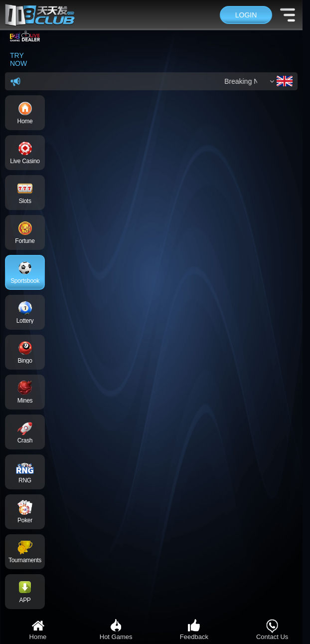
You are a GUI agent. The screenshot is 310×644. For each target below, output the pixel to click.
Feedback (194, 629)
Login (246, 15)
